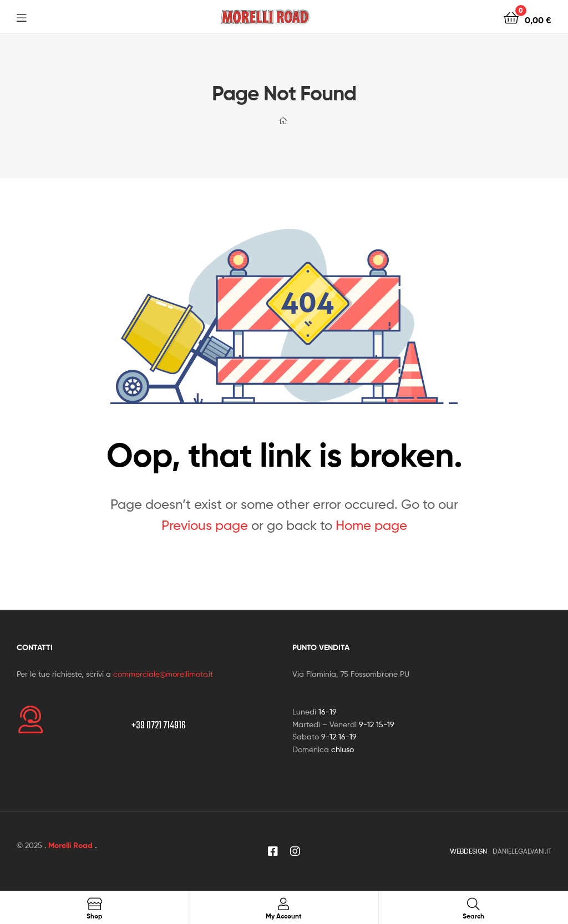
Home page (371, 525)
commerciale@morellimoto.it (163, 674)
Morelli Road (70, 845)
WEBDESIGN (468, 851)
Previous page (205, 525)
